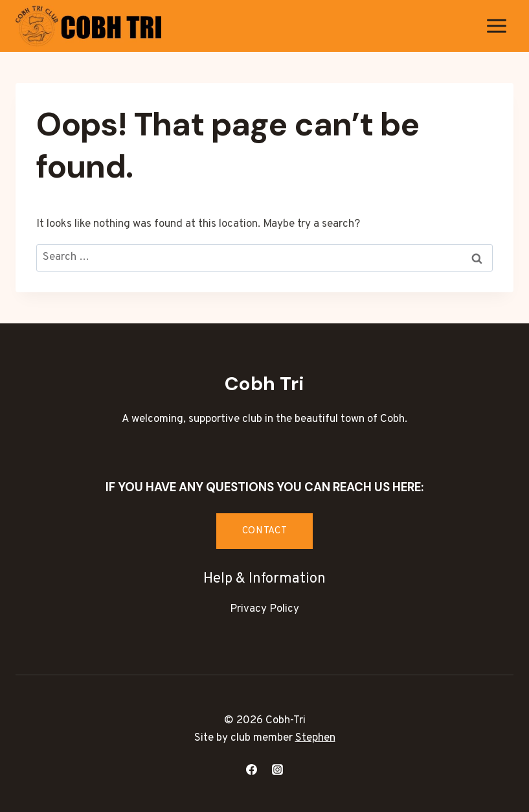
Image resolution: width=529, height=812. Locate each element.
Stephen (315, 738)
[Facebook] (252, 769)
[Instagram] (277, 769)
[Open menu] (496, 26)
